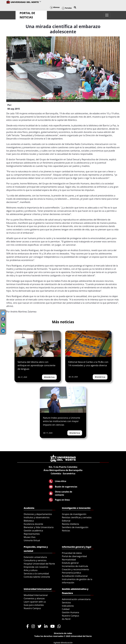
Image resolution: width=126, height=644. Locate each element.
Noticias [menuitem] (66, 531)
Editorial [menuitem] (66, 521)
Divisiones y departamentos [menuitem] (38, 514)
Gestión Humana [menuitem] (70, 612)
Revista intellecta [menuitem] (70, 524)
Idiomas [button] (55, 7)
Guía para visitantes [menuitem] (34, 605)
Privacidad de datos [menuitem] (72, 553)
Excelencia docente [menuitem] (33, 524)
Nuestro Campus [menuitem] (32, 608)
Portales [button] (67, 8)
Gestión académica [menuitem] (33, 531)
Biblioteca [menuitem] (29, 521)
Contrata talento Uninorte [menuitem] (37, 577)
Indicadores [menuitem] (68, 606)
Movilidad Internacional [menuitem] (36, 595)
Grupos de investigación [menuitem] (74, 514)
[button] (75, 7)
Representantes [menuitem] (32, 534)
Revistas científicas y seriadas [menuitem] (77, 517)
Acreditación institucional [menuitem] (75, 576)
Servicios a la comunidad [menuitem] (36, 574)
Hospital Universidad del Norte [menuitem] (39, 564)
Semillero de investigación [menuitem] (75, 527)
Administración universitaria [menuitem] (76, 599)
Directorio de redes (63, 633)
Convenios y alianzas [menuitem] (34, 598)
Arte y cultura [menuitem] (31, 570)
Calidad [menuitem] (66, 609)
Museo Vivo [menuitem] (30, 537)
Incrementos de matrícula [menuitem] (75, 566)
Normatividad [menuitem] (69, 560)
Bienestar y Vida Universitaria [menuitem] (39, 527)
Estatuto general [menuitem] (70, 563)
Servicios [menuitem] (66, 603)
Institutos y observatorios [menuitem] (37, 517)
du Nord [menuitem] (66, 619)
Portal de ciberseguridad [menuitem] (74, 556)
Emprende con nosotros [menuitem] (36, 567)
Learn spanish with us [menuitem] (35, 602)
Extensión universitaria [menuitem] (35, 557)
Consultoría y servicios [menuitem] (35, 560)
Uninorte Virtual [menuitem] (32, 540)
